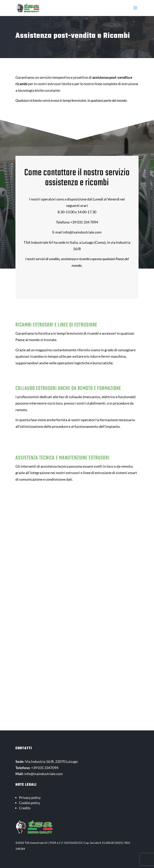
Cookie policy (30, 803)
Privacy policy (30, 798)
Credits (25, 808)
